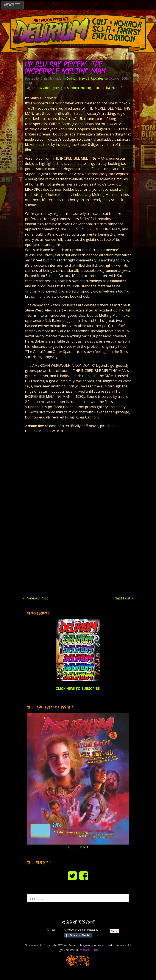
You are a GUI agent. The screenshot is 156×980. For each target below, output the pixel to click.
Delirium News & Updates (85, 78)
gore (56, 88)
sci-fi (119, 88)
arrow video (42, 88)
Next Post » (124, 598)
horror (75, 88)
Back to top (89, 950)
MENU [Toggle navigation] (12, 5)
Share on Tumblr (78, 935)
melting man (90, 88)
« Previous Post (36, 598)
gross (65, 88)
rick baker (107, 88)
